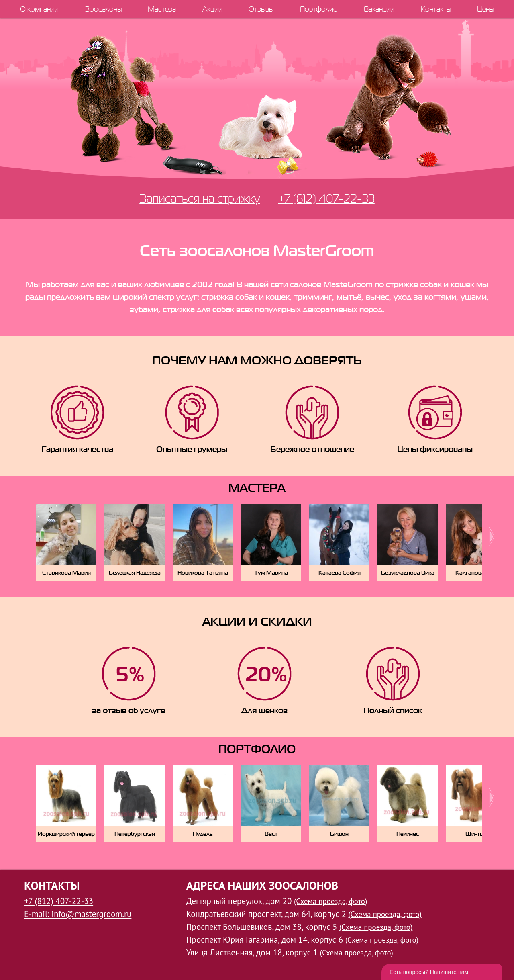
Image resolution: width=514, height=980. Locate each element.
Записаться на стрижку (200, 198)
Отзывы (261, 9)
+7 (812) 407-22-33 (326, 198)
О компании (39, 9)
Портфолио (319, 9)
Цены (485, 9)
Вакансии (379, 9)
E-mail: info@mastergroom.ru (78, 914)
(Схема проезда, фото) (330, 901)
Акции (212, 9)
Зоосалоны (103, 9)
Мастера (162, 9)
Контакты (436, 9)
